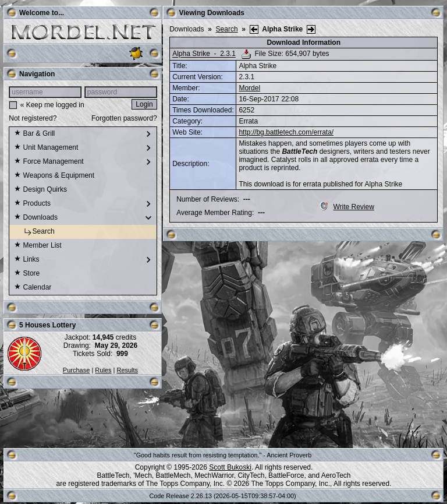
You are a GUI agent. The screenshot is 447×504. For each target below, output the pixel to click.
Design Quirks (40, 190)
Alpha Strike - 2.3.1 (204, 54)
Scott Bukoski (230, 467)
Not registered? (33, 118)
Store (27, 274)
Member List (38, 246)
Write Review (347, 207)
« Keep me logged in (52, 105)
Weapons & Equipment (54, 176)
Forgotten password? (124, 118)
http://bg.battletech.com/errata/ (286, 132)
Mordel (249, 88)
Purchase (76, 370)
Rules (103, 370)
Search (34, 232)
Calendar (33, 288)
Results (127, 370)
